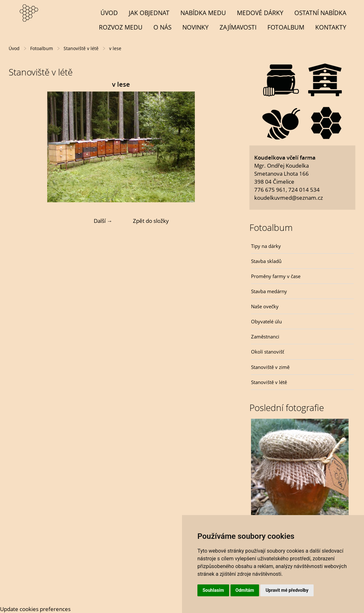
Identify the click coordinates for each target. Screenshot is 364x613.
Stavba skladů (266, 261)
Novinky (195, 27)
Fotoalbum (286, 27)
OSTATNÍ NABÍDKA (320, 13)
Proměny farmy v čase (276, 276)
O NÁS (162, 27)
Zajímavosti (238, 27)
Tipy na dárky (266, 246)
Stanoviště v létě (269, 382)
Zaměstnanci (265, 337)
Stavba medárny (269, 291)
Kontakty (331, 27)
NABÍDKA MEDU (203, 13)
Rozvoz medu (121, 27)
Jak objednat (149, 13)
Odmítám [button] (245, 590)
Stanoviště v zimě (270, 367)
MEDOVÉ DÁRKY (260, 13)
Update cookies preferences (35, 609)
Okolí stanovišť (268, 352)
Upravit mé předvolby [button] (287, 590)
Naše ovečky (265, 306)
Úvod (109, 13)
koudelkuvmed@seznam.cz (289, 198)
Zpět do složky (151, 221)
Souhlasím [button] (213, 590)
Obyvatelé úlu (266, 321)
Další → (103, 221)
